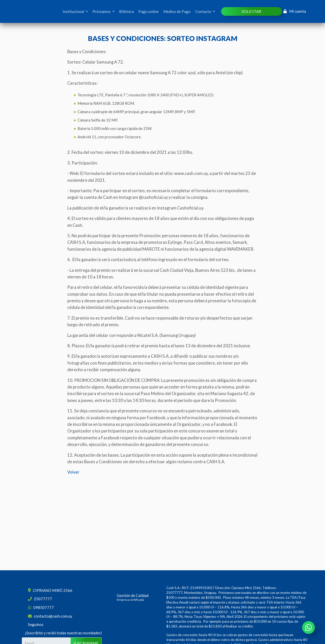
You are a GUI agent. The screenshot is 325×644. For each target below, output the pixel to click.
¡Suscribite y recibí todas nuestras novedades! (63, 633)
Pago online (149, 11)
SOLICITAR (251, 11)
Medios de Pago (177, 11)
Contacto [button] (204, 11)
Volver (73, 472)
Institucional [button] (74, 11)
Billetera (126, 11)
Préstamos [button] (102, 11)
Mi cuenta (295, 11)
